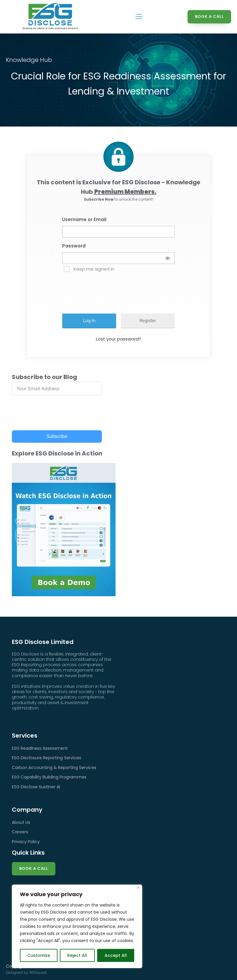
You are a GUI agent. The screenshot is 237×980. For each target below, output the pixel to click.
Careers (20, 832)
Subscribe (57, 436)
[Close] (138, 887)
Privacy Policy (26, 842)
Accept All (116, 955)
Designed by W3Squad (26, 972)
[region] (77, 926)
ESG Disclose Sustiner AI (36, 787)
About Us (21, 822)
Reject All (77, 955)
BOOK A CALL (209, 16)
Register (148, 321)
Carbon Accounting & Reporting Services (54, 768)
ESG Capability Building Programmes (49, 777)
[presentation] (110, 290)
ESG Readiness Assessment (40, 748)
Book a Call (34, 868)
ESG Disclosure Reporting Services (47, 758)
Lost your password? (118, 339)
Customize (39, 955)
